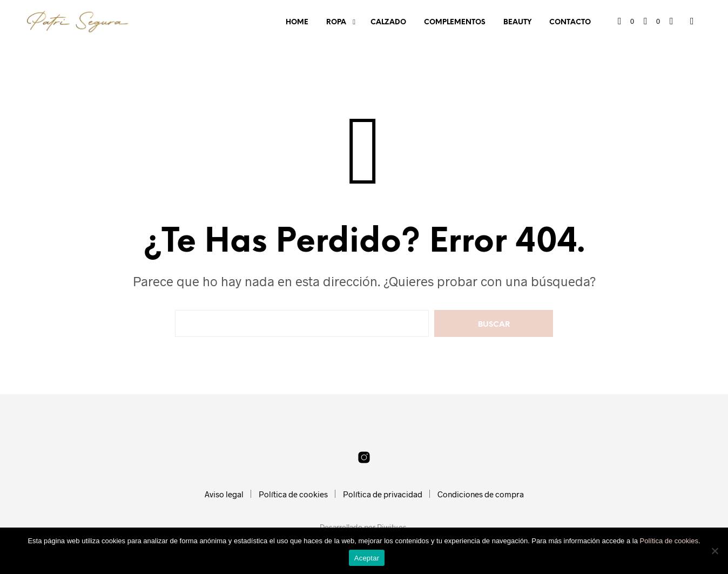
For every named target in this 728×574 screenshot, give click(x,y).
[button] (626, 22)
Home (297, 22)
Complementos (455, 22)
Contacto (570, 22)
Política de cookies (293, 494)
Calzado (388, 22)
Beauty (517, 22)
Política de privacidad (383, 494)
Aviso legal (224, 494)
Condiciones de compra (481, 494)
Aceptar (367, 558)
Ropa (336, 22)
